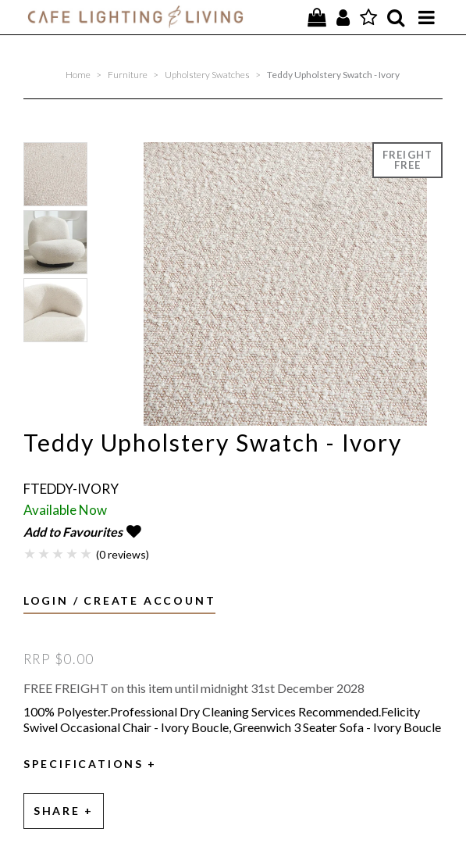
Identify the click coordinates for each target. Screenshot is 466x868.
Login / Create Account (120, 600)
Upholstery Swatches (207, 75)
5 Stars (87, 553)
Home (78, 75)
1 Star (30, 553)
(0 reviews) (123, 554)
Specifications (84, 764)
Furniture (128, 75)
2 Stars (44, 553)
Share (57, 811)
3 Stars (59, 553)
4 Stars (73, 553)
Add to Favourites (73, 532)
